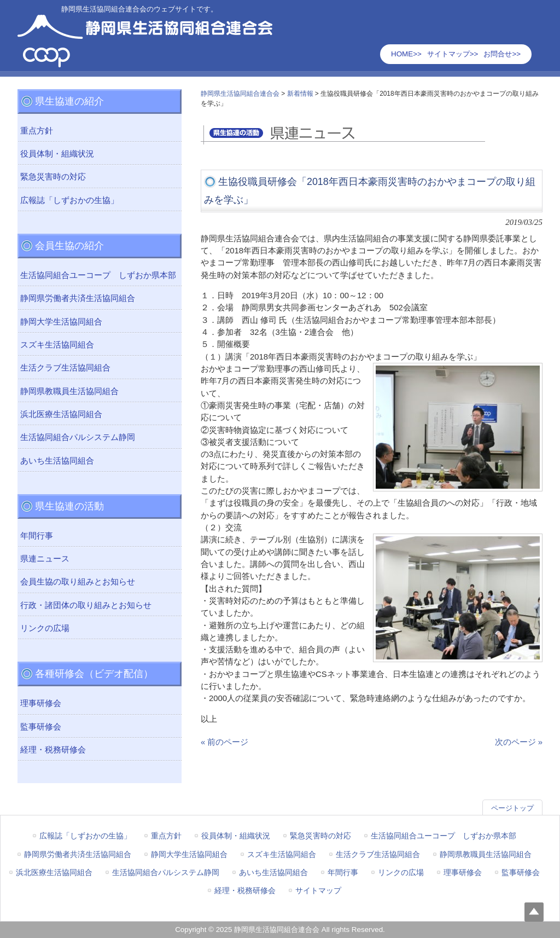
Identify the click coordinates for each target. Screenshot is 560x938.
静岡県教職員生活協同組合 (69, 391)
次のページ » (519, 742)
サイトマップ (318, 890)
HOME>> (406, 54)
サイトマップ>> (453, 54)
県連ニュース (45, 559)
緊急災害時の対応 (53, 177)
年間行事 (37, 536)
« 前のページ (224, 742)
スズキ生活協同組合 (57, 345)
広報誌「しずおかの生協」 (69, 200)
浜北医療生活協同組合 (61, 414)
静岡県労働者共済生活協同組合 (78, 298)
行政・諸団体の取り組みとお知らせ (86, 605)
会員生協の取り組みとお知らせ (78, 582)
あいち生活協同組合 (57, 461)
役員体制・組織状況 (57, 154)
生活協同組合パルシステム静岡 (78, 437)
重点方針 (37, 131)
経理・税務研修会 (53, 750)
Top (534, 912)
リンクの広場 (45, 628)
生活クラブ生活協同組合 (65, 368)
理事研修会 (41, 703)
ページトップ (512, 808)
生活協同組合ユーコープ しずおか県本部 (98, 275)
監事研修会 (41, 727)
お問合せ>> (502, 54)
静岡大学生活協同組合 (61, 322)
